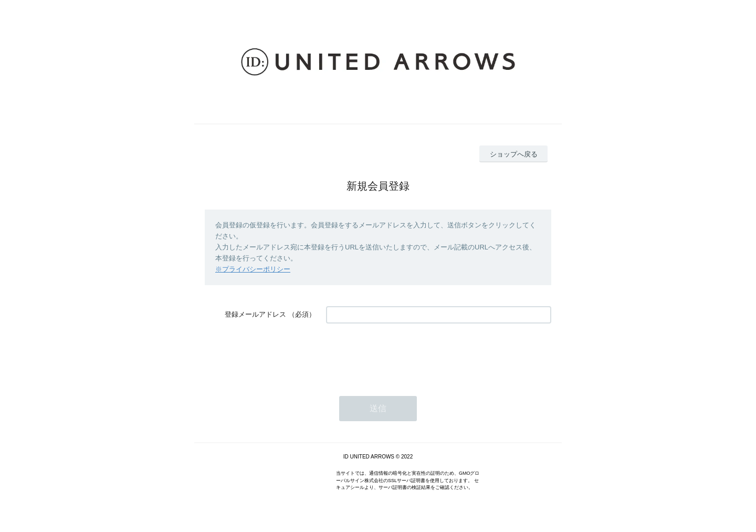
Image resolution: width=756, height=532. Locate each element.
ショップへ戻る (514, 154)
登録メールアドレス (255, 314)
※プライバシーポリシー (253, 269)
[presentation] (406, 354)
